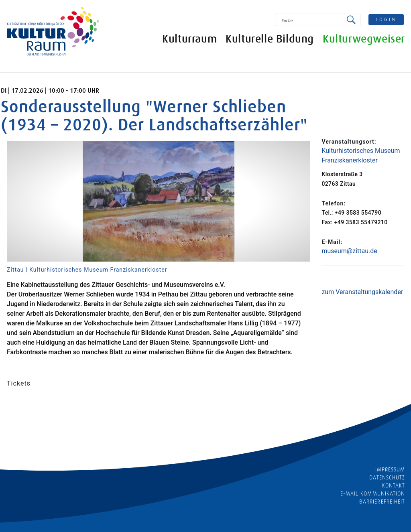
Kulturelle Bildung (270, 39)
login (387, 19)
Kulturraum (189, 39)
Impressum (390, 469)
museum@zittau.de (349, 251)
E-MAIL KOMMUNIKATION (373, 493)
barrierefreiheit (382, 502)
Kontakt (394, 485)
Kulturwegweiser (364, 39)
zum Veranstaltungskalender (362, 292)
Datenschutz (387, 477)
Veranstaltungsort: (349, 142)
